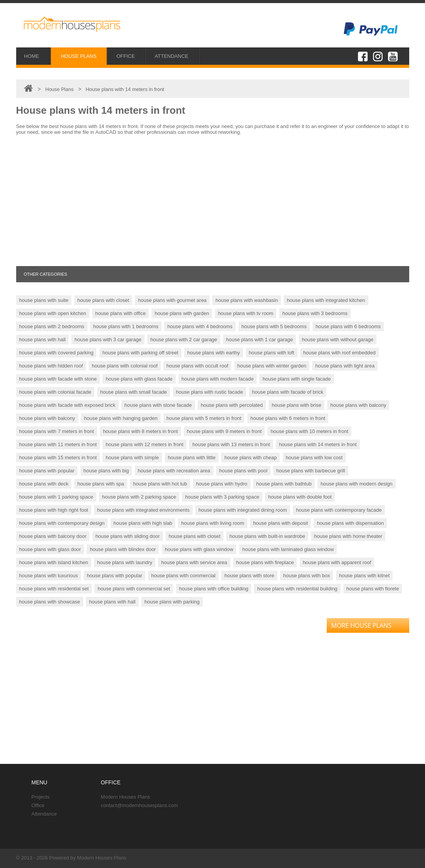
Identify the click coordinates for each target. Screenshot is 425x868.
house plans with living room (212, 523)
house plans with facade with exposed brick (67, 405)
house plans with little (192, 458)
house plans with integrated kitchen (326, 300)
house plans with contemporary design (62, 523)
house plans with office (120, 313)
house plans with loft (272, 353)
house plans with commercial (183, 576)
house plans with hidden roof (51, 366)
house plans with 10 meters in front (309, 431)
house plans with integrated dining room (243, 510)
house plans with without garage (338, 340)
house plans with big (106, 471)
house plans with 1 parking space (56, 497)
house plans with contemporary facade (339, 510)
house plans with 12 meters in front (144, 444)
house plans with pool (243, 471)
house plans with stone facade (158, 405)
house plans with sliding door (128, 536)
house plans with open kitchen (53, 313)
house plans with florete (373, 589)
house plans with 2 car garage (184, 340)
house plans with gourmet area (172, 300)
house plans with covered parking (56, 353)
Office (38, 805)
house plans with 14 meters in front (318, 444)
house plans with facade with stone (58, 379)
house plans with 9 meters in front (224, 431)
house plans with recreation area (174, 471)
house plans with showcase (50, 602)
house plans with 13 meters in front (231, 444)
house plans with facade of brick (288, 392)
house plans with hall (43, 340)
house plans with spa (101, 484)
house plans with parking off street (140, 353)
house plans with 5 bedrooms (274, 326)
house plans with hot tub (160, 484)
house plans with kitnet (365, 576)
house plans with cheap (250, 458)
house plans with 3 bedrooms (315, 313)
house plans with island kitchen (54, 562)
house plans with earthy (214, 353)
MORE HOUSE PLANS (361, 625)
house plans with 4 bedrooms (200, 326)
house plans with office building (214, 589)
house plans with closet (103, 300)
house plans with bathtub (284, 484)
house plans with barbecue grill (311, 471)
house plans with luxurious (49, 576)
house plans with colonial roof (125, 366)
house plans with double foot (300, 497)
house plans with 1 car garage (260, 340)
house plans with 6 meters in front (288, 418)
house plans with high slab (143, 523)
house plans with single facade (296, 379)
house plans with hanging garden (121, 418)
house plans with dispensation (350, 523)
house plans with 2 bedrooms (52, 326)
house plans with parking (172, 602)
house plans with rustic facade (210, 392)
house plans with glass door (50, 549)
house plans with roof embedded (339, 353)
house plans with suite (44, 300)
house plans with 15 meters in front (58, 458)
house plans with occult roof (197, 366)
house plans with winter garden (272, 366)
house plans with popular (47, 471)
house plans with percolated (232, 405)
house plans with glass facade (139, 379)
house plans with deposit (281, 523)
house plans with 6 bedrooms (348, 326)
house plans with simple (132, 458)
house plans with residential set (54, 589)
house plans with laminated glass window (288, 549)
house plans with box (307, 576)
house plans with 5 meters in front (204, 418)
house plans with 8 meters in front (140, 431)
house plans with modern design (356, 484)
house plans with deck (44, 484)
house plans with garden (182, 313)
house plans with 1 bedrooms (126, 326)
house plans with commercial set (134, 589)
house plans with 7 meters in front (57, 431)
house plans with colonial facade (55, 392)
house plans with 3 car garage (108, 340)
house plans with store (249, 576)
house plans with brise (296, 405)
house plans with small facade (134, 392)
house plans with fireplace (265, 562)
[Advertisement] (213, 201)
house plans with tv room (246, 313)
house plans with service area (194, 562)
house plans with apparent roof (337, 562)
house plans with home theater (348, 536)
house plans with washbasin (247, 300)
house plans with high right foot (54, 510)
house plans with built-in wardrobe (267, 536)
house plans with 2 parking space (139, 497)
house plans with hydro (222, 484)
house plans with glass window (199, 549)
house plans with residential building (297, 589)
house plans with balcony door (53, 536)
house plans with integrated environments (143, 510)
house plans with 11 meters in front (58, 444)
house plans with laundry (125, 562)
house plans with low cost (314, 458)
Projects (41, 797)
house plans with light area (345, 366)
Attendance (44, 814)
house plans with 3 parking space (222, 497)
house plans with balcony (358, 405)
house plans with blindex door (123, 549)
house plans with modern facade (218, 379)
